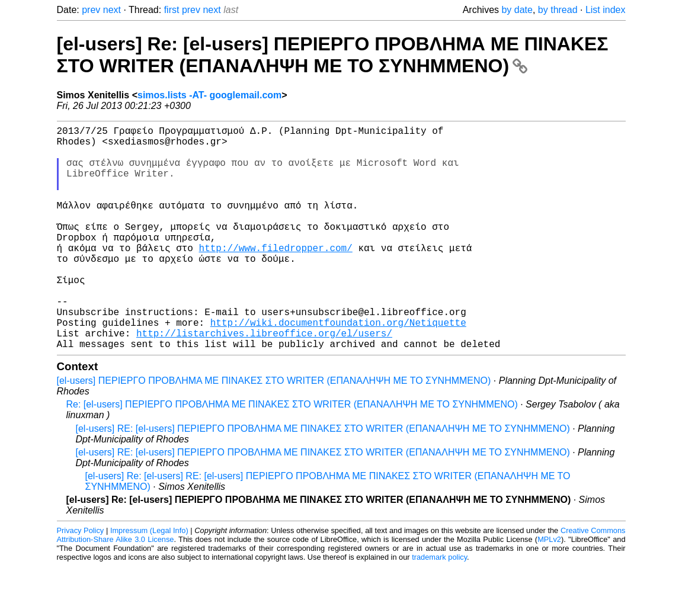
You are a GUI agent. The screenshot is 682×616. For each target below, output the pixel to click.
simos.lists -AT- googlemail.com (209, 95)
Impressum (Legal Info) (149, 580)
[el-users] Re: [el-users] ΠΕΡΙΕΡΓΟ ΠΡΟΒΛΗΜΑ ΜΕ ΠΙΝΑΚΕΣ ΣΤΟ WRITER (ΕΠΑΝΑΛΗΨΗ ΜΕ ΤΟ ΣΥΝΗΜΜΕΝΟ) (333, 55)
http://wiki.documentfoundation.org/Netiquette (338, 367)
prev (91, 10)
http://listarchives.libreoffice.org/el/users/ (264, 380)
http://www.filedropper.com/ (276, 276)
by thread (558, 10)
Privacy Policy (81, 580)
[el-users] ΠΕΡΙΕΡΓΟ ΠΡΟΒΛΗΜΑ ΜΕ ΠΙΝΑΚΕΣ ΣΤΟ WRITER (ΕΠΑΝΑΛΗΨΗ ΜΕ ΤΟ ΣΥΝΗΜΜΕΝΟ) (274, 430)
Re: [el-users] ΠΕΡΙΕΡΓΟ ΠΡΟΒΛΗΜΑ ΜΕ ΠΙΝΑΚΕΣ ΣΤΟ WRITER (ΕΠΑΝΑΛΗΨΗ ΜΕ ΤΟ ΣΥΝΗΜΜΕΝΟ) (292, 454)
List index (606, 10)
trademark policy (439, 607)
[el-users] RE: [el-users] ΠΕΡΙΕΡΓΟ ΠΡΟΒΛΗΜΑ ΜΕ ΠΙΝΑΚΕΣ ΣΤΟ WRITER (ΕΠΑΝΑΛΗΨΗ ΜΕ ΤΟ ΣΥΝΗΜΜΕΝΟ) (323, 478)
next (112, 10)
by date (517, 10)
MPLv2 (549, 589)
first (172, 10)
